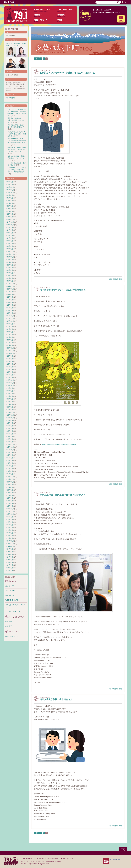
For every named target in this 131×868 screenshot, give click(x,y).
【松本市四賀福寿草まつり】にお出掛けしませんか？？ (16, 120)
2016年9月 (9, 485)
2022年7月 (9, 297)
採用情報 (58, 861)
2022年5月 (9, 302)
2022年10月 (10, 289)
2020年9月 (9, 356)
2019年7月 (9, 394)
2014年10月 (10, 546)
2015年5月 (9, 528)
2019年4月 (9, 402)
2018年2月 (9, 439)
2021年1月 (9, 345)
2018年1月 (9, 442)
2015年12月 (10, 509)
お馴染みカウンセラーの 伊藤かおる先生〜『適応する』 (68, 73)
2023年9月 (9, 260)
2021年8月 (9, 327)
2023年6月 (9, 268)
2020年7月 (9, 361)
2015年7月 (9, 522)
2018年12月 (10, 412)
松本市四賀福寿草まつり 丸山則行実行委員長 (63, 290)
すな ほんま (14, 45)
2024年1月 (9, 249)
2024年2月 (9, 246)
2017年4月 (9, 466)
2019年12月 (10, 380)
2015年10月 (10, 514)
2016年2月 (9, 503)
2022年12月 (10, 284)
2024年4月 (9, 241)
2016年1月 (9, 506)
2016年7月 (9, 490)
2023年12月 (10, 252)
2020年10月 (10, 353)
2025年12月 (10, 187)
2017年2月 (9, 471)
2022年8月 (9, 294)
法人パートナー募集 (51, 859)
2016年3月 (9, 501)
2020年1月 (9, 377)
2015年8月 (9, 519)
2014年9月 (9, 549)
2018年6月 (9, 428)
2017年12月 (10, 444)
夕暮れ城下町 (113, 279)
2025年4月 (9, 209)
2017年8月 (9, 455)
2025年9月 (9, 195)
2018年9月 (9, 420)
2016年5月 (9, 495)
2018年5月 (9, 431)
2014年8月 (9, 552)
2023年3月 (9, 276)
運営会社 (29, 859)
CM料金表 (62, 859)
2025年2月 (9, 214)
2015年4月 (9, 530)
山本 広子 (9, 43)
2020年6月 (9, 364)
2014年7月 (9, 554)
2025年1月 (9, 217)
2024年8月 (9, 230)
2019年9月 (9, 388)
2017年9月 (9, 452)
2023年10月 (10, 257)
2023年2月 (9, 278)
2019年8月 (9, 391)
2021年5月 (9, 335)
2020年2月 (9, 375)
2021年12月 (10, 316)
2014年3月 (9, 565)
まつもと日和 (10, 591)
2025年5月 (9, 206)
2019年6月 (9, 396)
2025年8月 (9, 198)
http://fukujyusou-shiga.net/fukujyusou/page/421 (60, 444)
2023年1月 (9, 281)
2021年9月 (9, 324)
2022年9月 (9, 292)
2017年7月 (9, 458)
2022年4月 (9, 305)
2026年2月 (9, 182)
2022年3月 (9, 308)
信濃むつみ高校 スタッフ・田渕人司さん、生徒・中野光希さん (17, 134)
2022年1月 (9, 313)
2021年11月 (10, 318)
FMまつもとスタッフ (13, 636)
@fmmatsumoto (115, 859)
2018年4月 (9, 434)
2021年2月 (9, 343)
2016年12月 (10, 477)
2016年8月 (9, 487)
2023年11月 (10, 254)
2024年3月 (9, 244)
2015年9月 (9, 517)
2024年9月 (9, 227)
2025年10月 (10, 193)
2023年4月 (9, 273)
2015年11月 (10, 511)
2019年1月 (9, 410)
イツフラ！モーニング (13, 612)
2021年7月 (9, 329)
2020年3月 (9, 372)
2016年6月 (9, 493)
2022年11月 (10, 286)
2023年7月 (9, 265)
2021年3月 (9, 340)
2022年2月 (9, 310)
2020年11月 (10, 351)
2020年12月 (10, 348)
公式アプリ (70, 859)
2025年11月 (10, 190)
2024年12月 (10, 219)
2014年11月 (10, 544)
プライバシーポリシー (37, 861)
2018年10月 (10, 418)
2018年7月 (9, 426)
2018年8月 (9, 423)
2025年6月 (9, 203)
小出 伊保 (17, 43)
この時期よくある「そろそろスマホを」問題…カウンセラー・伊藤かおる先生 (17, 170)
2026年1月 (9, 185)
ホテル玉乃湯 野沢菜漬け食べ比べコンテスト (63, 495)
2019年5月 (9, 399)
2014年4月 (9, 562)
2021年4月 (9, 337)
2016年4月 (9, 498)
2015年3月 (9, 533)
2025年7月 (9, 201)
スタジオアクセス (39, 859)
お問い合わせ (50, 861)
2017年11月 (10, 447)
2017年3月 (9, 469)
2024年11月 (10, 222)
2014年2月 (9, 568)
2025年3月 (9, 211)
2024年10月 (10, 225)
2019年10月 (10, 386)
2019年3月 (9, 404)
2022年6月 (9, 300)
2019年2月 (9, 407)
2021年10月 (10, 321)
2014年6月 (9, 557)
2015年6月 (9, 525)
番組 (120, 279)
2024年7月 (9, 233)
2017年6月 (9, 460)
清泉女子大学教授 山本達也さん (56, 699)
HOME (23, 859)
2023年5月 (9, 270)
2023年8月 (9, 262)
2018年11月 (10, 415)
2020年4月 (9, 369)
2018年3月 (9, 436)
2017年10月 (10, 450)
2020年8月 (9, 359)
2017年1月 (9, 474)
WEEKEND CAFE (12, 600)
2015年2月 (9, 536)
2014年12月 (10, 541)
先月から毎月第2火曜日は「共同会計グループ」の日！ (16, 158)
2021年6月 (9, 332)
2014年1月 (9, 570)
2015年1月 (9, 538)
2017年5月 (9, 463)
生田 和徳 (9, 622)
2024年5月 (9, 238)
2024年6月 (9, 235)
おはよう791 (10, 586)
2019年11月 (10, 383)
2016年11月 (10, 479)
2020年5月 (9, 367)
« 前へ (37, 59)
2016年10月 (10, 482)
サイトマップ (25, 861)
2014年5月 (9, 560)
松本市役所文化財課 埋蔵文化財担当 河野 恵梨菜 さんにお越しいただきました (17, 149)
